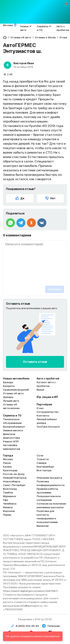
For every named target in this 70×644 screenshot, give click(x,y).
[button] (66, 4)
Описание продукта (49, 478)
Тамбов (8, 492)
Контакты (43, 416)
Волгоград (10, 489)
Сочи (40, 455)
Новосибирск (12, 481)
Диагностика (11, 438)
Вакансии (43, 526)
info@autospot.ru (31, 606)
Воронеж (9, 511)
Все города (44, 470)
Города (8, 455)
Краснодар (10, 470)
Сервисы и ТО (42, 28)
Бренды (8, 382)
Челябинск (10, 504)
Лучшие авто (11, 401)
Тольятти (43, 459)
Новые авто (24, 28)
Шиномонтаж (12, 449)
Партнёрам (44, 404)
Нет (50, 198)
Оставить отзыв (35, 362)
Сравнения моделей (16, 390)
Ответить (55, 289)
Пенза (7, 463)
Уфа (5, 500)
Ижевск (8, 507)
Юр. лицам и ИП (47, 397)
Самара (42, 463)
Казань (7, 467)
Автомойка (10, 445)
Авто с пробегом (63, 28)
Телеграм (51, 626)
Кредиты (9, 386)
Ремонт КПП (11, 441)
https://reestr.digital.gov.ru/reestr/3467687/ (31, 591)
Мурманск (9, 496)
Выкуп (40, 390)
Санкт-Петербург (14, 485)
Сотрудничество (48, 412)
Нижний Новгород (15, 478)
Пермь (7, 515)
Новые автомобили (16, 379)
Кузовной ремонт (14, 427)
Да (20, 198)
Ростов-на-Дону (14, 474)
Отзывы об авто (13, 393)
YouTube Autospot (48, 427)
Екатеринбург (45, 467)
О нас (40, 408)
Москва (8, 459)
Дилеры (8, 397)
